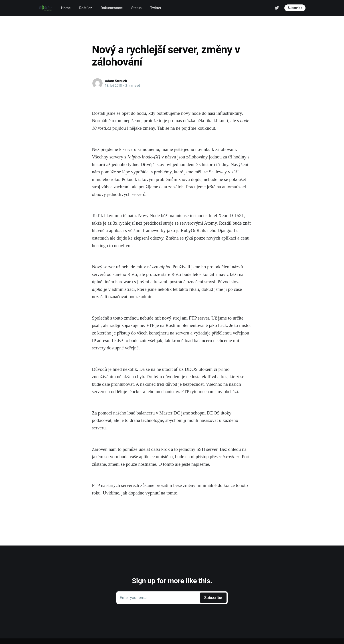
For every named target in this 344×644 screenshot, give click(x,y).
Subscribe (295, 8)
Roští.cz (86, 8)
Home (66, 8)
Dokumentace (112, 8)
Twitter (156, 8)
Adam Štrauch (116, 81)
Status (136, 8)
